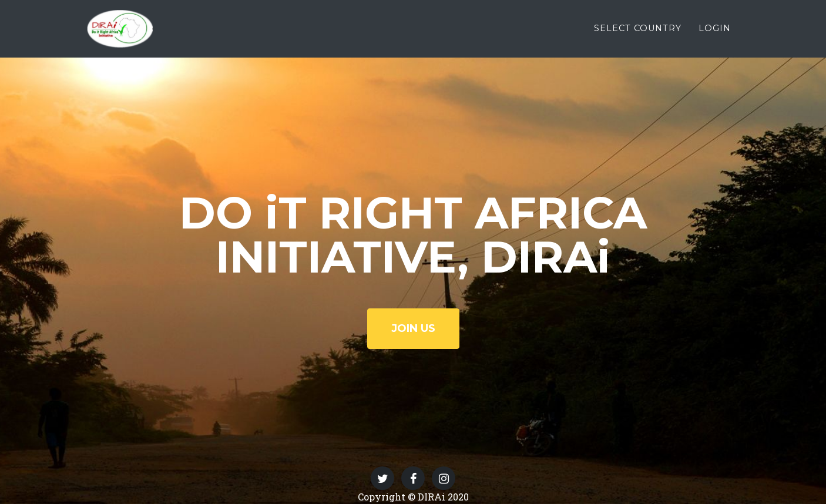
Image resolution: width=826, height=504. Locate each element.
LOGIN (715, 36)
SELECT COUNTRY (638, 36)
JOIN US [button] (413, 328)
